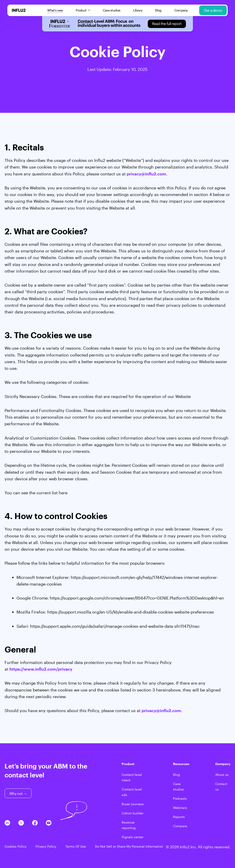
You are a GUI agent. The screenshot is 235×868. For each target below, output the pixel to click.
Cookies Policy (15, 846)
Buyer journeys (133, 804)
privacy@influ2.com (146, 174)
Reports (179, 817)
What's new (55, 10)
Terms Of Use (76, 846)
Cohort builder (133, 813)
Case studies (112, 10)
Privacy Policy (46, 846)
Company (181, 10)
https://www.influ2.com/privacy (41, 669)
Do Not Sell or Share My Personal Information (129, 846)
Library (138, 10)
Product (83, 10)
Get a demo (213, 10)
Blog (158, 10)
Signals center (133, 837)
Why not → (18, 793)
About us (222, 775)
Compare (180, 826)
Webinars (180, 808)
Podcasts (180, 798)
